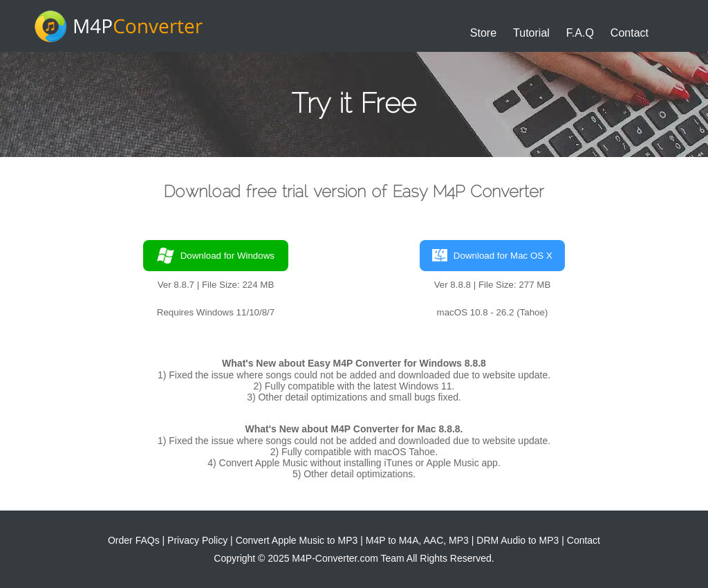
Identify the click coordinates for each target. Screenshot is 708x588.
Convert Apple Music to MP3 (297, 540)
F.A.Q (580, 33)
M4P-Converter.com (335, 558)
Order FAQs (134, 540)
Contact (630, 33)
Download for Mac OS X (492, 256)
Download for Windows (216, 256)
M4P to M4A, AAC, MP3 (417, 540)
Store (483, 33)
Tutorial (531, 33)
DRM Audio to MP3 (518, 540)
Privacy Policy (197, 540)
